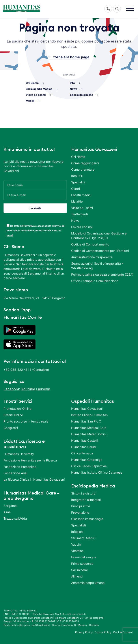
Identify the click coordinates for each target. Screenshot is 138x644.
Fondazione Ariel (15, 473)
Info (72, 83)
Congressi (11, 428)
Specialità (78, 182)
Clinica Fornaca (82, 453)
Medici (30, 101)
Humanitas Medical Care (89, 428)
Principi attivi (80, 506)
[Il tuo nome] (35, 185)
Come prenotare (83, 169)
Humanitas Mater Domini (89, 434)
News (74, 89)
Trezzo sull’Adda (15, 518)
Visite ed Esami (82, 208)
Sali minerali (80, 570)
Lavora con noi (82, 227)
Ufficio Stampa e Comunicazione (95, 281)
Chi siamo (78, 157)
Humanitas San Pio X (86, 421)
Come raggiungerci (85, 163)
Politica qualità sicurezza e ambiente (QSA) (102, 274)
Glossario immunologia (87, 519)
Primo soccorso (82, 564)
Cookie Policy (103, 632)
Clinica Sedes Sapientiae (89, 466)
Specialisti (78, 525)
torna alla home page (71, 57)
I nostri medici (81, 195)
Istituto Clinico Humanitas (89, 415)
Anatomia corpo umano (88, 583)
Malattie (77, 201)
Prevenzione (80, 512)
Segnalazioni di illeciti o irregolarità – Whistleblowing (97, 266)
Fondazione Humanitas (20, 467)
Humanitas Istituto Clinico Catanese (97, 472)
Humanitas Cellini (83, 447)
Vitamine (77, 551)
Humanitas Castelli (84, 440)
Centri (76, 189)
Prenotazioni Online (17, 409)
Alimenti (77, 576)
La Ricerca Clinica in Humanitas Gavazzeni (34, 479)
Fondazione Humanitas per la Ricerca (30, 460)
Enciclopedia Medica (39, 89)
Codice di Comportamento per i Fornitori (100, 251)
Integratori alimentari (86, 500)
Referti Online (13, 415)
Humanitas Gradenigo (87, 460)
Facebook (12, 389)
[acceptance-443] (8, 225)
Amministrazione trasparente (92, 257)
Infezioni (77, 532)
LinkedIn (43, 389)
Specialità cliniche (81, 95)
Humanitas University (19, 454)
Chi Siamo (32, 83)
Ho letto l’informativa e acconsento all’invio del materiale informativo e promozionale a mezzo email (36, 231)
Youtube (28, 389)
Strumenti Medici (83, 538)
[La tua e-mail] (35, 195)
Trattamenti (79, 214)
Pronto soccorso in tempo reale (26, 421)
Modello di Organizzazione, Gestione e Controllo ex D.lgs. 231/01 (99, 236)
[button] (130, 9)
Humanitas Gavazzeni (87, 409)
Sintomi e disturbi (84, 493)
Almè (7, 512)
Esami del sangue (84, 557)
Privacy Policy (84, 632)
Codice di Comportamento (90, 244)
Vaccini (76, 544)
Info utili (77, 176)
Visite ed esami (36, 95)
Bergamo (10, 506)
